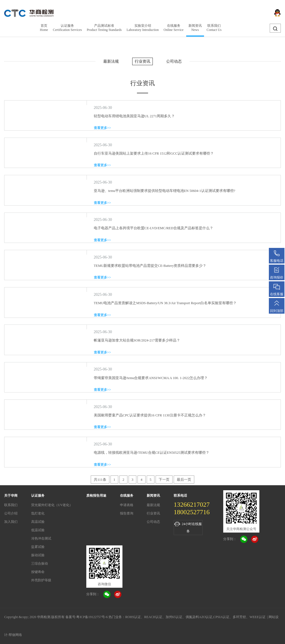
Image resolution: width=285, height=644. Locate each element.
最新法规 (111, 61)
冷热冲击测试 (41, 538)
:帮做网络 (15, 635)
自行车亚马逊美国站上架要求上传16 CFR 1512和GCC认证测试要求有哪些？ (154, 153)
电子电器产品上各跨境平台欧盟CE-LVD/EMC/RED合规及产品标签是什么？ (153, 228)
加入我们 (11, 522)
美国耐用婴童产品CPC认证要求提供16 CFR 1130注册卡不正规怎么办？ (150, 415)
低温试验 (38, 530)
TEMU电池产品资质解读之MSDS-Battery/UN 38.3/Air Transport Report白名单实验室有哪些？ (165, 303)
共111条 (100, 480)
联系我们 (11, 505)
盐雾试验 (38, 547)
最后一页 (184, 480)
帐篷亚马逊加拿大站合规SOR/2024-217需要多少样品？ (137, 340)
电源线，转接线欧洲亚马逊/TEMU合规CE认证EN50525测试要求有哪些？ (152, 453)
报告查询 (127, 513)
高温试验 (38, 522)
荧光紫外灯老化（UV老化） (52, 505)
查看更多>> (102, 128)
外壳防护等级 (41, 580)
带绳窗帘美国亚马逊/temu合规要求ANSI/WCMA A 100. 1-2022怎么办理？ (151, 378)
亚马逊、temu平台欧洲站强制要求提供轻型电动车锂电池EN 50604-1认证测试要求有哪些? (164, 191)
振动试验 (38, 555)
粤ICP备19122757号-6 (92, 617)
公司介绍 (11, 513)
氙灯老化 (38, 513)
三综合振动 (40, 563)
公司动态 (174, 61)
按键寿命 (38, 572)
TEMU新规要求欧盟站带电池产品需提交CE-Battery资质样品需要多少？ (150, 266)
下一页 (164, 480)
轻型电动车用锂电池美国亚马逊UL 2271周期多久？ (134, 116)
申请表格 (127, 505)
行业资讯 (142, 61)
